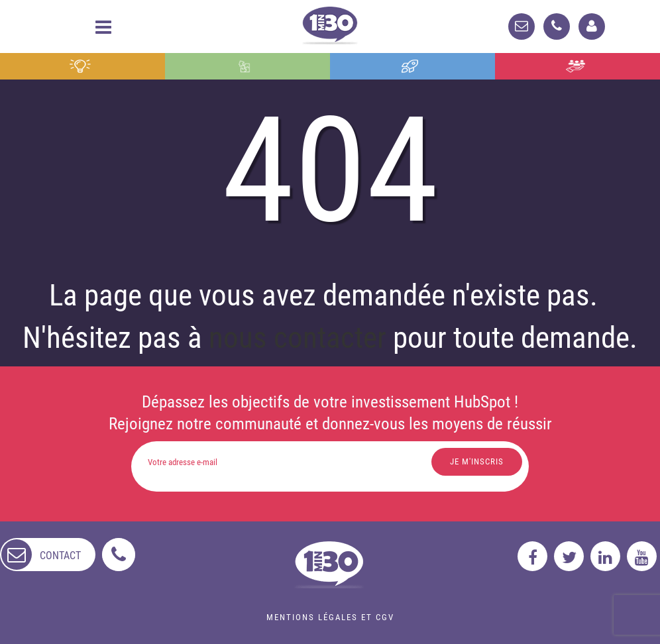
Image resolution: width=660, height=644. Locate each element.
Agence (576, 66)
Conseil (80, 66)
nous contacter (298, 338)
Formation (410, 66)
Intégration (244, 66)
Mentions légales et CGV (330, 617)
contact (60, 556)
